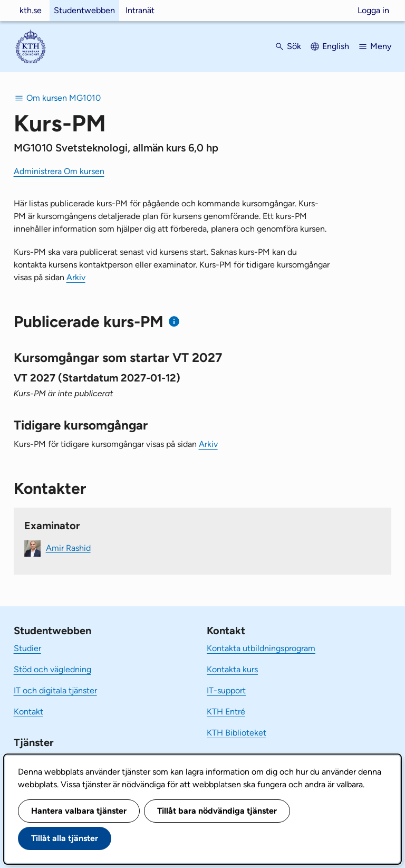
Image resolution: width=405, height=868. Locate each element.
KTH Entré (226, 712)
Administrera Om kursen (59, 171)
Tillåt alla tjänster (65, 838)
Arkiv (76, 277)
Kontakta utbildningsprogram (261, 648)
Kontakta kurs (232, 669)
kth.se (31, 10)
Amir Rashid (68, 547)
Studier (27, 648)
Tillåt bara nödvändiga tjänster (217, 811)
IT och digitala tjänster (55, 690)
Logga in (373, 10)
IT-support (226, 690)
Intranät (140, 10)
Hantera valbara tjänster (79, 811)
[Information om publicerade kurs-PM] (174, 322)
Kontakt (28, 712)
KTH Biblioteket (237, 733)
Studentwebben (84, 10)
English (336, 46)
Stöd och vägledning (52, 669)
